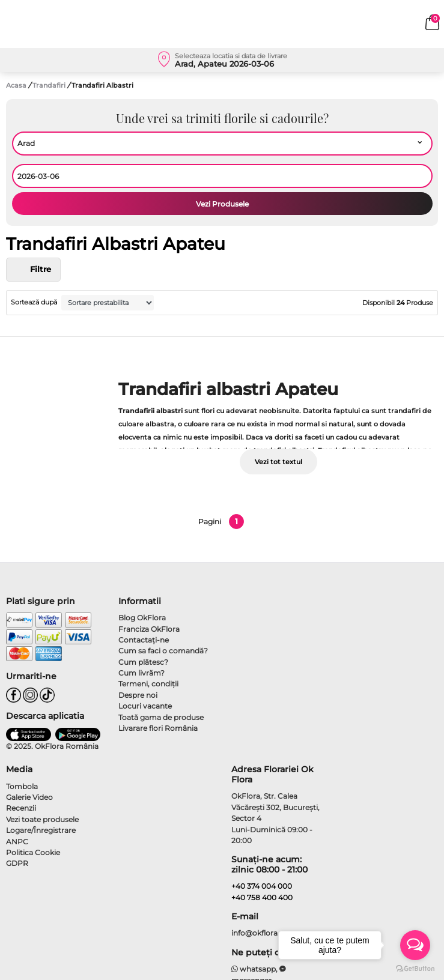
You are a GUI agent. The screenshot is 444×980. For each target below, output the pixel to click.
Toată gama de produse (161, 717)
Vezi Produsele (222, 204)
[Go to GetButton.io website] (415, 968)
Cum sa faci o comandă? (163, 651)
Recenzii (21, 808)
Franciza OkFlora (149, 629)
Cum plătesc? (143, 662)
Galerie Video (29, 797)
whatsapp (254, 969)
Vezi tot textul (278, 462)
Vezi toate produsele (42, 819)
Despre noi (138, 695)
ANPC (17, 842)
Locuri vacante (145, 706)
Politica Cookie (33, 852)
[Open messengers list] (415, 945)
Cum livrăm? (141, 673)
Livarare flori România (158, 728)
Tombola (22, 786)
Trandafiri (50, 85)
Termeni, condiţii (148, 684)
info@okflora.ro (259, 933)
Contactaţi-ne (144, 640)
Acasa (16, 85)
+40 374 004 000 (262, 886)
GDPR (17, 863)
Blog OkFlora (142, 618)
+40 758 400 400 (262, 897)
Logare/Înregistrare (41, 830)
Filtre (33, 270)
